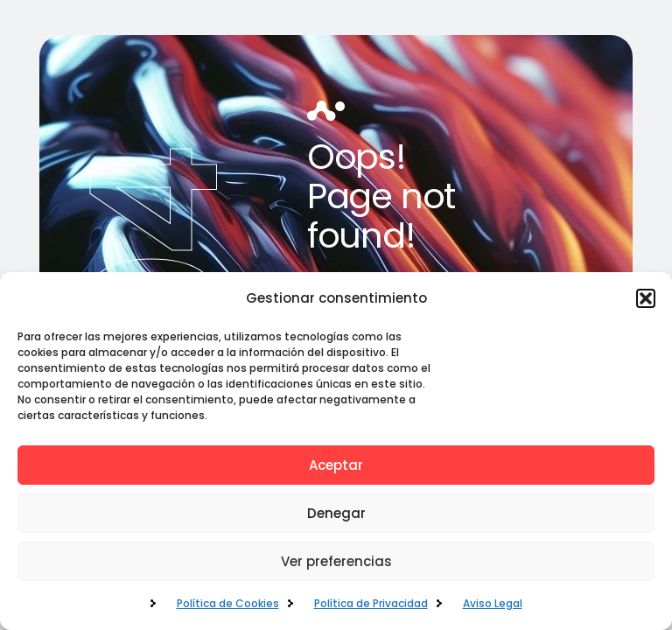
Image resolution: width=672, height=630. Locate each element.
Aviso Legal (493, 603)
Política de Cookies (228, 603)
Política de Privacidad (371, 603)
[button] (646, 298)
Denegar (336, 513)
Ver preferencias (336, 561)
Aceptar (336, 465)
